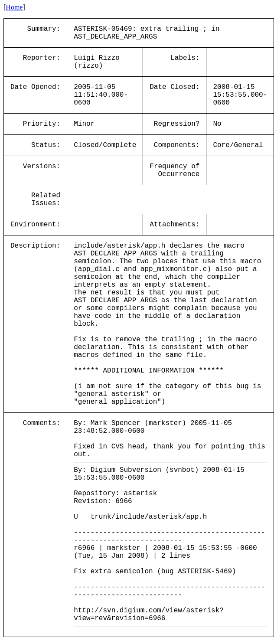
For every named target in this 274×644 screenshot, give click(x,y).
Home (14, 7)
